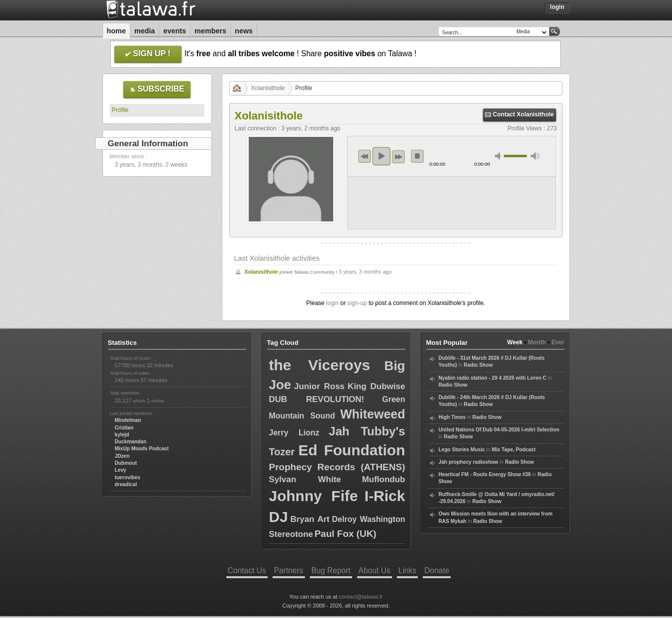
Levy (121, 470)
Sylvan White (305, 479)
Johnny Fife (314, 496)
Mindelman (128, 420)
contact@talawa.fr (361, 597)
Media (145, 31)
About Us (375, 570)
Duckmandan (131, 442)
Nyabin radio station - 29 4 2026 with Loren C (493, 378)
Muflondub (384, 479)
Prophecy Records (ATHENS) (337, 467)
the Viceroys (320, 365)
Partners (289, 570)
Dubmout (126, 463)
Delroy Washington (368, 519)
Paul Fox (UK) (345, 534)
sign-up (357, 303)
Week (515, 342)
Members (210, 31)
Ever (558, 342)
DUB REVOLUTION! (317, 399)
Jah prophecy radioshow (469, 462)
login (333, 303)
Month (537, 342)
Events (175, 31)
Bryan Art (310, 519)
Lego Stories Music (462, 450)
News (244, 31)
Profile (120, 110)
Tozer (282, 452)
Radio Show (478, 365)
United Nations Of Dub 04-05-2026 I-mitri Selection (499, 430)
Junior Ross (319, 386)
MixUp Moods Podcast (142, 449)
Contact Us (247, 570)
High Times (452, 417)
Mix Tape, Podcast (514, 450)
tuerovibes (128, 477)
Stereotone (291, 534)
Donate (437, 570)
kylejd (122, 435)
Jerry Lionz (294, 433)
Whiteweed (373, 414)
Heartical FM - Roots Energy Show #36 (485, 474)
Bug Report (331, 570)
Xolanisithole (268, 88)
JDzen (122, 456)
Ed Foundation (352, 450)
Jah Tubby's (367, 431)
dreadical (126, 484)
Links (407, 570)
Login (557, 7)
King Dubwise (377, 386)
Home (116, 31)
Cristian (124, 428)
